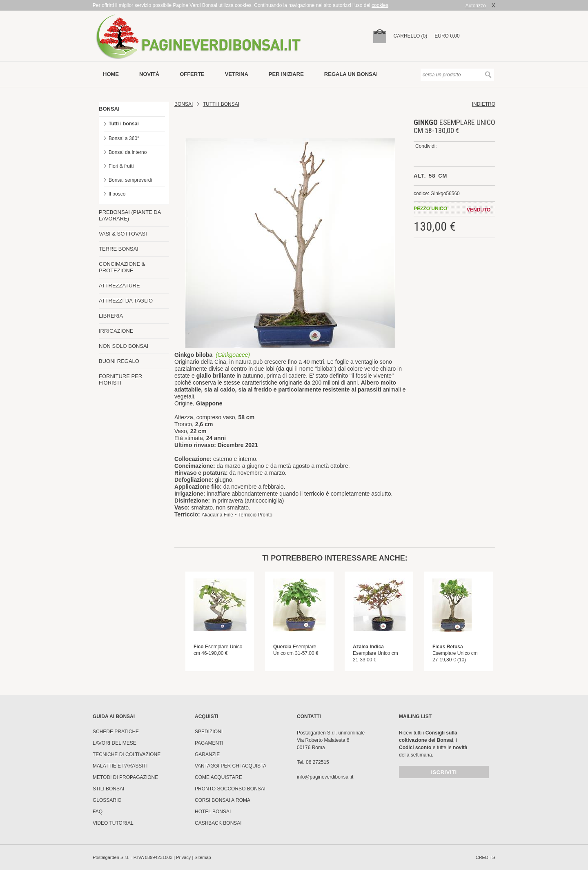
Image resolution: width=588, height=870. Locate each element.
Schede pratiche (116, 732)
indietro (484, 104)
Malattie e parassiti (120, 766)
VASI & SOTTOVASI (123, 234)
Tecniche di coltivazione (127, 754)
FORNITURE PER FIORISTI (120, 379)
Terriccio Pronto (255, 515)
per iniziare (286, 74)
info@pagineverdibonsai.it (325, 777)
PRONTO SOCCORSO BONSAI (230, 789)
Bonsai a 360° (124, 138)
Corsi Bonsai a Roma (223, 800)
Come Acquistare (218, 777)
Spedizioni (209, 732)
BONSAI (109, 109)
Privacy (183, 857)
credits (486, 857)
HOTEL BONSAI (213, 812)
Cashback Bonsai (218, 823)
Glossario (107, 800)
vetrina (237, 74)
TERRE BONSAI (119, 249)
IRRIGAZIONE (116, 331)
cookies (380, 5)
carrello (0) (411, 36)
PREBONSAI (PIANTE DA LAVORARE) (130, 215)
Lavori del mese (115, 743)
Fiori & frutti (121, 166)
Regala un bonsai (351, 74)
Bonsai (184, 104)
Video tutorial (113, 823)
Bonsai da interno (128, 152)
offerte (192, 74)
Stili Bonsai (108, 789)
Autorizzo (476, 6)
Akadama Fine (217, 515)
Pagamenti (209, 743)
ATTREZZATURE (119, 286)
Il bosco (117, 194)
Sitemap (203, 857)
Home (111, 74)
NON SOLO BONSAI (124, 346)
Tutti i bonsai (124, 124)
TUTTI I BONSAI (221, 104)
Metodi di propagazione (125, 777)
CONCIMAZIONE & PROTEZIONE (122, 267)
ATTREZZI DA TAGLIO (126, 301)
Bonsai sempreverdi (130, 180)
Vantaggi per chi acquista (231, 766)
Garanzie (207, 754)
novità (149, 74)
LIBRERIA (111, 316)
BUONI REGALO (119, 361)
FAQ (98, 812)
